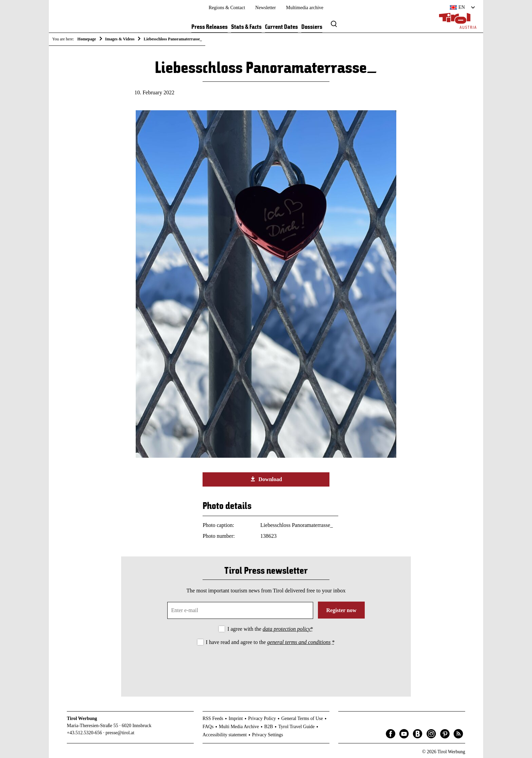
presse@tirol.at (120, 733)
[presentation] (266, 665)
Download (266, 479)
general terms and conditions (299, 642)
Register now (341, 610)
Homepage (87, 39)
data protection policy (287, 629)
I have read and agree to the (270, 642)
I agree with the (270, 629)
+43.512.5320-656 (84, 733)
